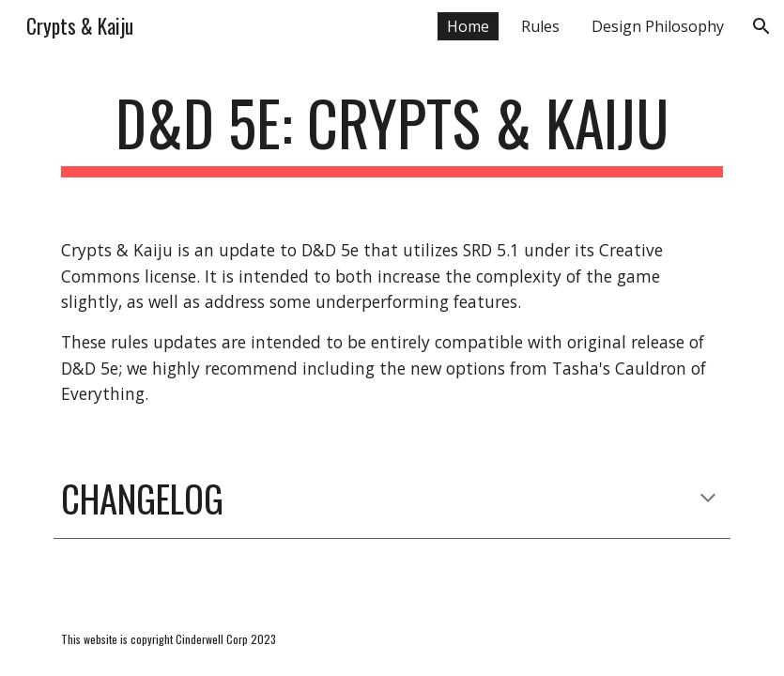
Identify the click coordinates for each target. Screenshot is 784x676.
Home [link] (468, 26)
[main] (392, 132)
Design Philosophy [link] (658, 26)
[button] (761, 26)
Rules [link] (540, 26)
